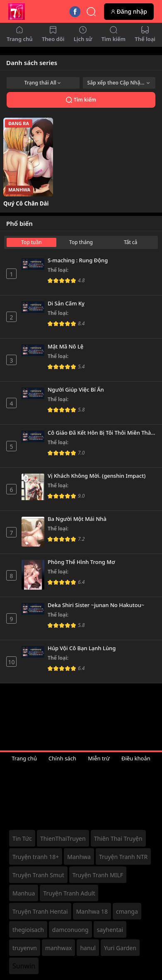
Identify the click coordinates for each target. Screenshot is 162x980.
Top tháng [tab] (81, 242)
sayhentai (110, 930)
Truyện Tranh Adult (69, 893)
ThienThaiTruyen (63, 838)
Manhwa (79, 857)
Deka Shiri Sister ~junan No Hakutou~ (96, 605)
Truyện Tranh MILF (98, 875)
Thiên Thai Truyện (118, 838)
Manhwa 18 (92, 911)
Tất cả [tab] (131, 242)
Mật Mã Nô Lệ (65, 347)
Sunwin (24, 966)
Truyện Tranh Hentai (40, 911)
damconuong (70, 930)
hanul (88, 948)
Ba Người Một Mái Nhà (77, 519)
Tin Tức (22, 838)
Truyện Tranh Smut (38, 875)
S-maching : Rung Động (78, 261)
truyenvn (25, 948)
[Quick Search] (91, 12)
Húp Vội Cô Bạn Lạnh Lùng (82, 648)
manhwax (59, 948)
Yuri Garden (120, 948)
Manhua (24, 893)
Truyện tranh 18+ (36, 857)
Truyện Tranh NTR (123, 857)
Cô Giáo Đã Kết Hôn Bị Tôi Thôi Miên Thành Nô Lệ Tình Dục (102, 433)
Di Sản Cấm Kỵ (66, 304)
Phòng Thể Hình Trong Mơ (81, 562)
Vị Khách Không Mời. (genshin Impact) (97, 476)
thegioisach (28, 930)
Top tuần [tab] (31, 242)
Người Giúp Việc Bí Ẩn (76, 390)
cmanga (127, 911)
